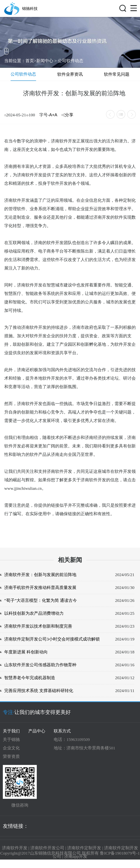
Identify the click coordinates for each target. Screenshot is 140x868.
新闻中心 (45, 61)
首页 (30, 61)
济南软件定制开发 (84, 848)
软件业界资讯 (70, 74)
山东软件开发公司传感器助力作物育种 (40, 665)
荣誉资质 (11, 756)
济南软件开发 (15, 848)
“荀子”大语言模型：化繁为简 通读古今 (41, 600)
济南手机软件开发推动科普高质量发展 (40, 588)
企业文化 (11, 748)
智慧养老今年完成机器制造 (30, 678)
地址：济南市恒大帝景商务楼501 (84, 748)
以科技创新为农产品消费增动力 (34, 613)
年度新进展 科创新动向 (26, 652)
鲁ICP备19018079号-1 (120, 853)
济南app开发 (76, 856)
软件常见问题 (117, 74)
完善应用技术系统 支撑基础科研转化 (39, 691)
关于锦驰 (11, 740)
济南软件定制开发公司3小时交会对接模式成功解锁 (52, 639)
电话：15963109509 (72, 740)
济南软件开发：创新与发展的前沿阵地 (40, 575)
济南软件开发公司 (47, 848)
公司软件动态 (71, 61)
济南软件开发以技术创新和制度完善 (38, 626)
